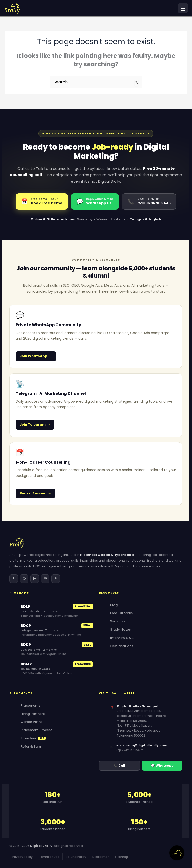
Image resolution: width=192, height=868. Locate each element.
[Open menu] (183, 8)
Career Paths (32, 722)
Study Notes (120, 630)
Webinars (118, 621)
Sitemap (122, 857)
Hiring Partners (33, 714)
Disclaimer (101, 857)
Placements (31, 706)
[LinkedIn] (45, 579)
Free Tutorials (121, 613)
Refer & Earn (31, 747)
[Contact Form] (177, 853)
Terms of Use (49, 857)
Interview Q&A (122, 638)
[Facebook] (14, 579)
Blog (114, 605)
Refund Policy (76, 857)
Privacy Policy (23, 857)
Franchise (33, 738)
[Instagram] (24, 579)
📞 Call (119, 765)
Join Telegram (33, 425)
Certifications (122, 646)
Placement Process (37, 730)
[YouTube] (35, 579)
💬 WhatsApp (162, 765)
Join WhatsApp (34, 356)
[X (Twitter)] (56, 579)
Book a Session (33, 493)
